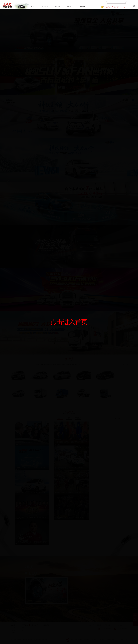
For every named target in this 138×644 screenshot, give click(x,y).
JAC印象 (82, 6)
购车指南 (57, 6)
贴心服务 (70, 6)
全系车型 (45, 6)
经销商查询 (115, 7)
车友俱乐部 (107, 7)
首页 (33, 6)
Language (124, 7)
